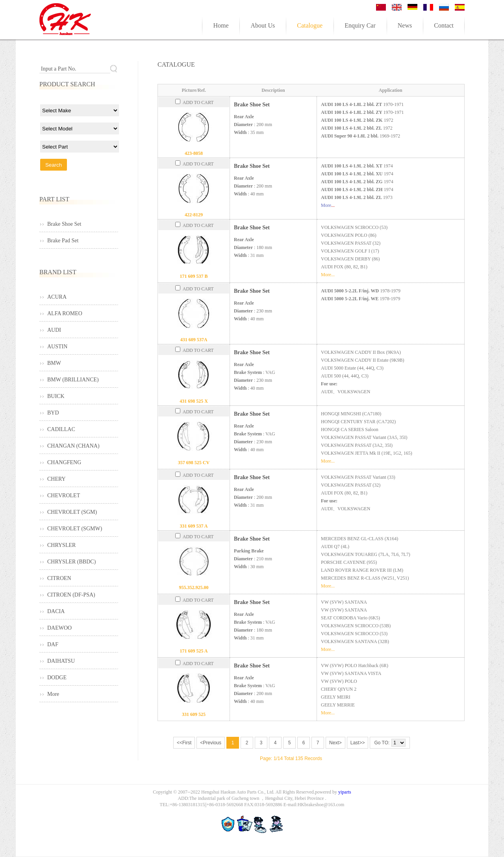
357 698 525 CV (194, 463)
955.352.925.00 (194, 587)
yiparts (345, 792)
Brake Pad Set (63, 241)
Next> (335, 743)
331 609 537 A (194, 526)
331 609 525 (194, 714)
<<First (184, 743)
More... (328, 275)
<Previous (211, 743)
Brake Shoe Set (252, 105)
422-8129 (194, 215)
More (326, 205)
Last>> (358, 743)
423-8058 (194, 153)
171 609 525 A (194, 651)
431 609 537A (194, 340)
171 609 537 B (194, 276)
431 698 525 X (194, 401)
